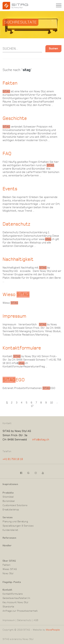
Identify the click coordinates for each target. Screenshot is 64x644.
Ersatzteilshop (11, 510)
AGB (36, 620)
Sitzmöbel (8, 497)
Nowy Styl (8, 574)
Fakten (6, 565)
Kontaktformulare (13, 594)
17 (32, 406)
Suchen (53, 49)
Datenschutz (24, 620)
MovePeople (53, 630)
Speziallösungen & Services (18, 526)
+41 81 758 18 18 (13, 459)
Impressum (9, 620)
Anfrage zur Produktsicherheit (20, 611)
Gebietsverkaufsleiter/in (16, 598)
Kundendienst (10, 530)
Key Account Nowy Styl (15, 602)
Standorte (8, 607)
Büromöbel (9, 501)
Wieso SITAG (10, 569)
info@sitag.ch (41, 440)
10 (52, 403)
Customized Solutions (15, 505)
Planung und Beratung (15, 522)
